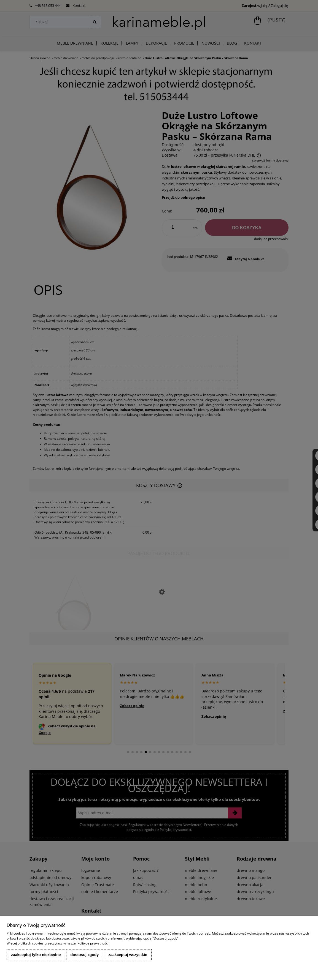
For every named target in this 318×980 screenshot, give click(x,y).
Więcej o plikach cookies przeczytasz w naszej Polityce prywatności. (58, 943)
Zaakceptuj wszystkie (128, 955)
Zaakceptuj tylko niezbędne (36, 955)
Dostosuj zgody (85, 955)
